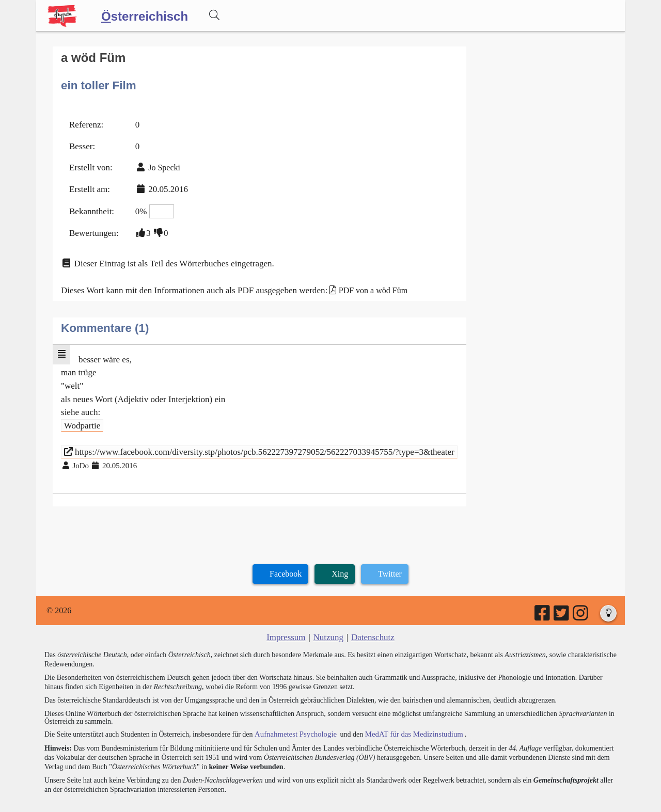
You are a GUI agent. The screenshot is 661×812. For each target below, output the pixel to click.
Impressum (288, 618)
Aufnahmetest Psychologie (293, 715)
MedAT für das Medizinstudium (406, 715)
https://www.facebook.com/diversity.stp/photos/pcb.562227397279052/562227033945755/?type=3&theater (247, 435)
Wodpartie (81, 410)
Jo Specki (161, 163)
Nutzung (328, 618)
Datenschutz (371, 618)
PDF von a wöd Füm (356, 280)
